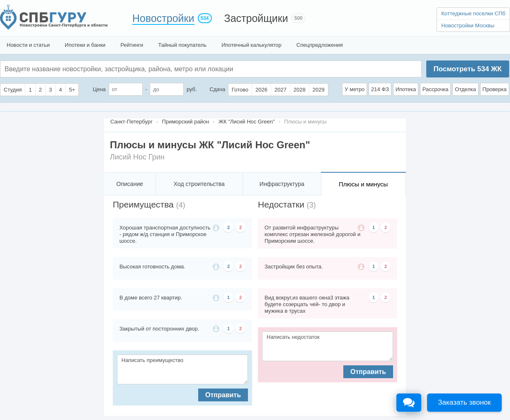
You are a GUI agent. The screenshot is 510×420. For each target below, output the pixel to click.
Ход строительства (199, 184)
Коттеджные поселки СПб (473, 13)
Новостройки (163, 18)
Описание (130, 184)
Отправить (223, 395)
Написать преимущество (182, 369)
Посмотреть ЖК (467, 69)
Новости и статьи (28, 45)
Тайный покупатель (182, 45)
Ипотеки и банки (85, 45)
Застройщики (256, 18)
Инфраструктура (282, 184)
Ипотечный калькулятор (251, 45)
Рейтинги (132, 45)
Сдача (217, 89)
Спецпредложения (320, 45)
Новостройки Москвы (468, 25)
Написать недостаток (328, 346)
